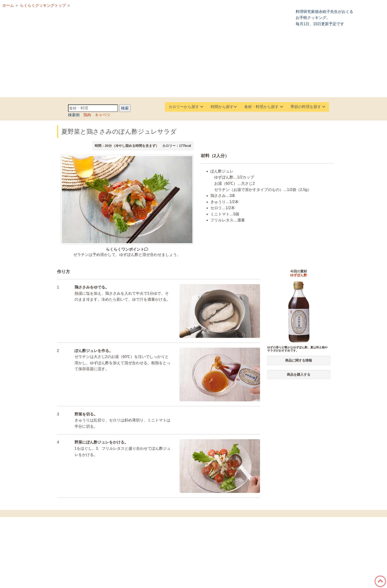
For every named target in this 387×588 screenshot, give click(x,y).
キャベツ (103, 115)
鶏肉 (87, 115)
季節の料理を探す (308, 107)
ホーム (8, 5)
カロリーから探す (186, 107)
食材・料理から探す (264, 107)
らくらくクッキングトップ (43, 5)
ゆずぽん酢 (299, 275)
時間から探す (224, 107)
